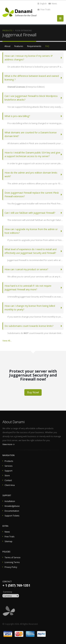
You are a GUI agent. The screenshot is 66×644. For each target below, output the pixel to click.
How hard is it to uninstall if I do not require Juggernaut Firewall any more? (28, 288)
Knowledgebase (12, 506)
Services (9, 466)
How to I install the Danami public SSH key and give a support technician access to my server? (32, 154)
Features (19, 46)
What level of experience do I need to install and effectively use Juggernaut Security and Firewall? (31, 251)
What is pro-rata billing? (17, 116)
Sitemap (8, 541)
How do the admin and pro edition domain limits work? (31, 174)
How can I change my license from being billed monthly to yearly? (30, 308)
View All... (7, 341)
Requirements (34, 46)
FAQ (47, 46)
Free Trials (44, 9)
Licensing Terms (12, 562)
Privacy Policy (11, 567)
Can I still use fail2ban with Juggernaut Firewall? (30, 213)
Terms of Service (13, 557)
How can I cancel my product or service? (26, 269)
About (7, 46)
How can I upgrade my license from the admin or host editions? (31, 231)
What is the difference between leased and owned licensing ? (32, 78)
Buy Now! (33, 392)
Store (7, 475)
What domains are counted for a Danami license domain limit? (31, 134)
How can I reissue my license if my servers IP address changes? (29, 58)
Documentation (12, 511)
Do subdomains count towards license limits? (29, 326)
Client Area (10, 485)
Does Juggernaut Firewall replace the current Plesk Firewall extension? (32, 195)
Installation (10, 501)
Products (7, 30)
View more (7, 444)
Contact (8, 480)
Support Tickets (12, 516)
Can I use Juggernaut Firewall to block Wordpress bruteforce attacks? (31, 98)
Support (8, 471)
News (53, 3)
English (42, 3)
